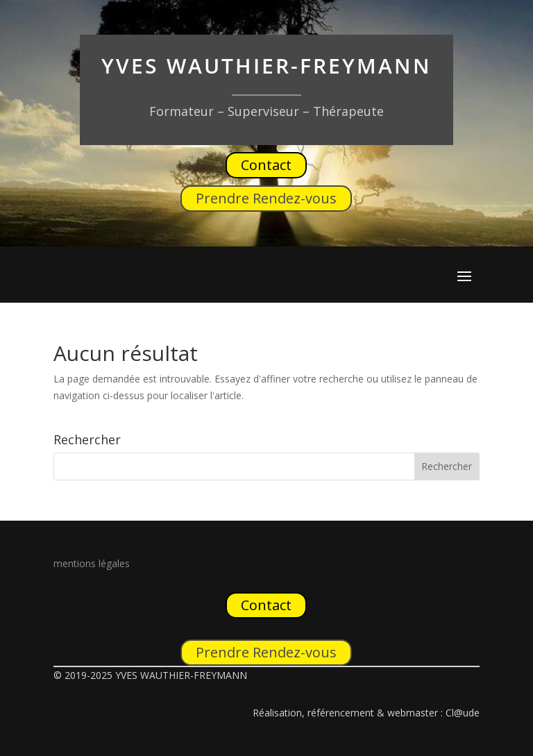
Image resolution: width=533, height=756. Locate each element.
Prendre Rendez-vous (266, 198)
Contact (266, 165)
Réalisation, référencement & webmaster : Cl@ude (366, 713)
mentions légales (92, 563)
